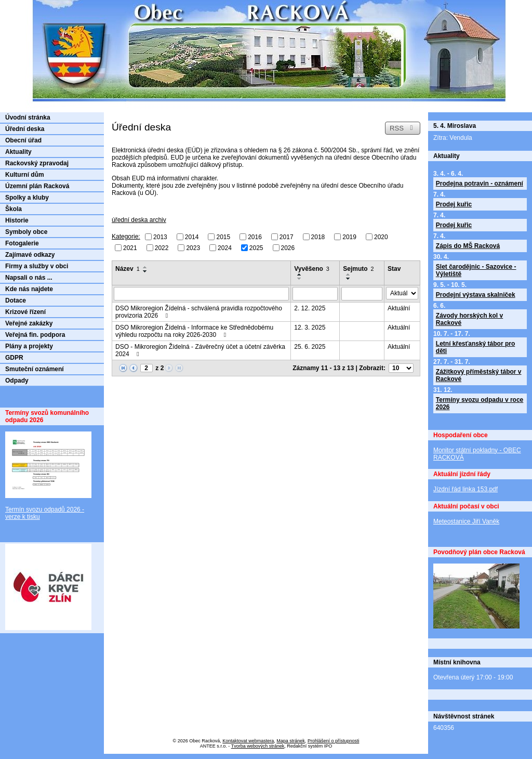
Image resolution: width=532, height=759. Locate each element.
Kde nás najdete (29, 289)
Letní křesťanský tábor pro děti (475, 347)
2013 (160, 237)
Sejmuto (358, 269)
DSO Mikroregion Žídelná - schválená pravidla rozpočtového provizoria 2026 (199, 312)
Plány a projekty (29, 346)
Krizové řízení (25, 312)
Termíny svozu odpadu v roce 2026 (480, 403)
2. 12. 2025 (310, 308)
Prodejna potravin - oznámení (480, 184)
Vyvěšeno (312, 269)
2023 (193, 247)
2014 (192, 237)
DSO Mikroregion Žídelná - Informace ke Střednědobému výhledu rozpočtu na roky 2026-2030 (194, 331)
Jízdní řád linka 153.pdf (465, 489)
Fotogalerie (22, 243)
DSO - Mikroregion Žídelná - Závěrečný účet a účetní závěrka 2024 (200, 350)
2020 (381, 237)
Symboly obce (26, 232)
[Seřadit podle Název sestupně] (145, 271)
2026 (288, 247)
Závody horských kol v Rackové (469, 319)
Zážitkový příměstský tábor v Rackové (479, 375)
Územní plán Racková (37, 186)
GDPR (14, 358)
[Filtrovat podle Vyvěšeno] (315, 294)
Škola (14, 209)
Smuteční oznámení (35, 369)
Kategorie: (126, 237)
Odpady (17, 381)
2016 (255, 237)
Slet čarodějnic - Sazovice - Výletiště (476, 270)
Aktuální (399, 308)
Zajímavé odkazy (30, 255)
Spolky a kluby (27, 198)
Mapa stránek (291, 741)
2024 (225, 247)
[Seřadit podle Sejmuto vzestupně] (349, 274)
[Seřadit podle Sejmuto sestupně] (349, 279)
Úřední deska (25, 129)
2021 (130, 247)
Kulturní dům (25, 175)
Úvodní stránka (28, 117)
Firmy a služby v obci (37, 266)
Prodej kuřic (454, 204)
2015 (223, 237)
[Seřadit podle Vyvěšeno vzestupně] (300, 274)
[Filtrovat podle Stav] (402, 293)
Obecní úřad (23, 140)
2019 (349, 237)
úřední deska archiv (139, 220)
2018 (318, 237)
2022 (162, 247)
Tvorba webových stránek (258, 746)
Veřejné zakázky (29, 323)
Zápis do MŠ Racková (468, 246)
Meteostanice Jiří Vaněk (466, 521)
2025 (256, 247)
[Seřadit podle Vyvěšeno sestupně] (300, 279)
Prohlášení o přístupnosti (334, 741)
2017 (287, 237)
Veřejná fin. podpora (35, 335)
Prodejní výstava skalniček (476, 295)
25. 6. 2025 (310, 347)
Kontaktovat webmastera (248, 741)
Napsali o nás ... (29, 278)
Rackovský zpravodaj (37, 163)
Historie (17, 220)
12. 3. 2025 (310, 328)
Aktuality (18, 152)
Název (128, 269)
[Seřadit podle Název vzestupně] (145, 267)
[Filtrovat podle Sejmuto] (362, 294)
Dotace (16, 300)
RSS (403, 128)
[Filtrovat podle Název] (201, 294)
